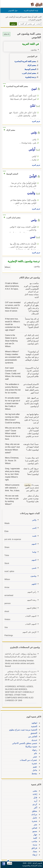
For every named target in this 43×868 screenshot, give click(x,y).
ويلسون (33, 576)
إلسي (34, 528)
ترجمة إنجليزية (30, 77)
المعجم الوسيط (30, 69)
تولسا (34, 552)
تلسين (34, 568)
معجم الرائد (31, 65)
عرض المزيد (36, 121)
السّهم (34, 584)
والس (34, 520)
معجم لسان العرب (29, 73)
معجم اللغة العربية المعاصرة (25, 61)
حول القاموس (13, 10)
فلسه (34, 536)
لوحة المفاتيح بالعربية (31, 10)
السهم (34, 544)
